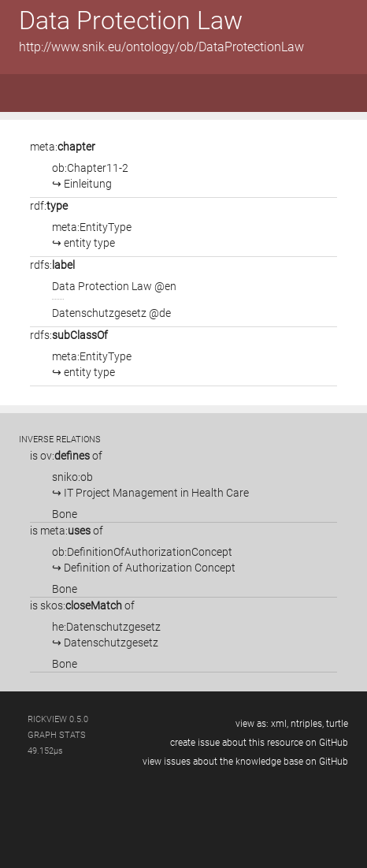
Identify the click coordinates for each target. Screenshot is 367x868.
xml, (280, 724)
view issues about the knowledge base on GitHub (245, 762)
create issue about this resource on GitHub (259, 743)
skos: (81, 605)
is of (66, 456)
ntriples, (307, 724)
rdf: (49, 206)
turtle (337, 724)
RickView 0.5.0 (58, 719)
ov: (65, 456)
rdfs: (52, 265)
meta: (63, 147)
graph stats (57, 735)
